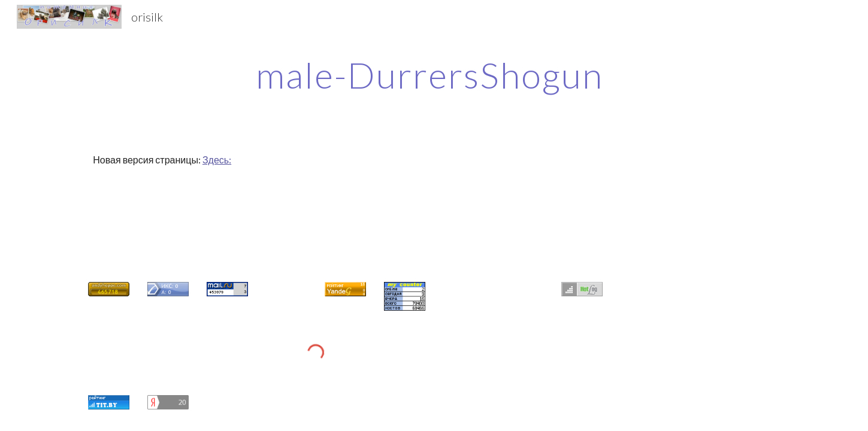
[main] (434, 75)
